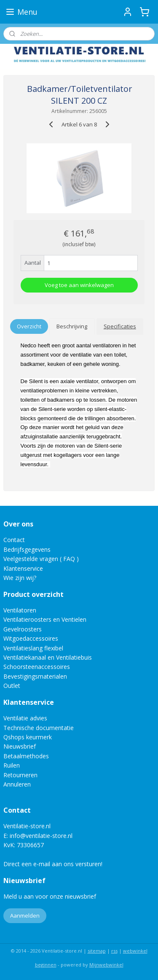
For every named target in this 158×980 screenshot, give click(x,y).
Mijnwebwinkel (106, 965)
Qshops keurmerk (28, 737)
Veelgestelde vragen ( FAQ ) (41, 559)
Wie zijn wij (19, 578)
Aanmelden (25, 916)
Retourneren (20, 775)
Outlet (13, 686)
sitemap (97, 951)
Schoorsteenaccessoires (37, 667)
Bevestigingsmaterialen (35, 676)
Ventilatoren (20, 610)
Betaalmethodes (26, 756)
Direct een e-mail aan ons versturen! (53, 864)
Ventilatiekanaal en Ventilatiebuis (48, 657)
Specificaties (120, 326)
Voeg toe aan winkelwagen (79, 285)
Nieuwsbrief (20, 746)
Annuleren (17, 784)
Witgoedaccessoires (31, 638)
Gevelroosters (23, 629)
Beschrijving (72, 326)
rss (114, 951)
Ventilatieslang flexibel (33, 648)
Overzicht (29, 326)
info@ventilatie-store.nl (41, 836)
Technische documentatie (39, 728)
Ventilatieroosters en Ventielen (45, 619)
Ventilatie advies (25, 718)
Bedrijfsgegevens (27, 549)
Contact (14, 540)
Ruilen (12, 765)
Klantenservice (23, 568)
